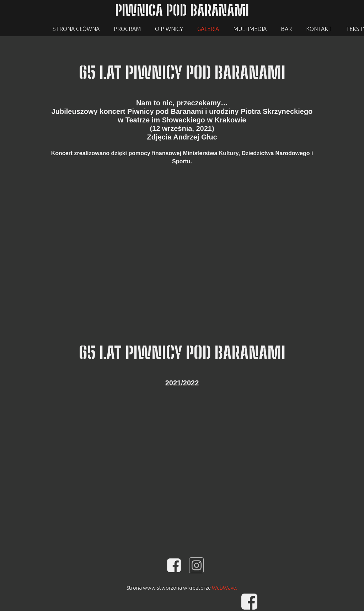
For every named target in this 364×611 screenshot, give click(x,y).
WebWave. (225, 588)
